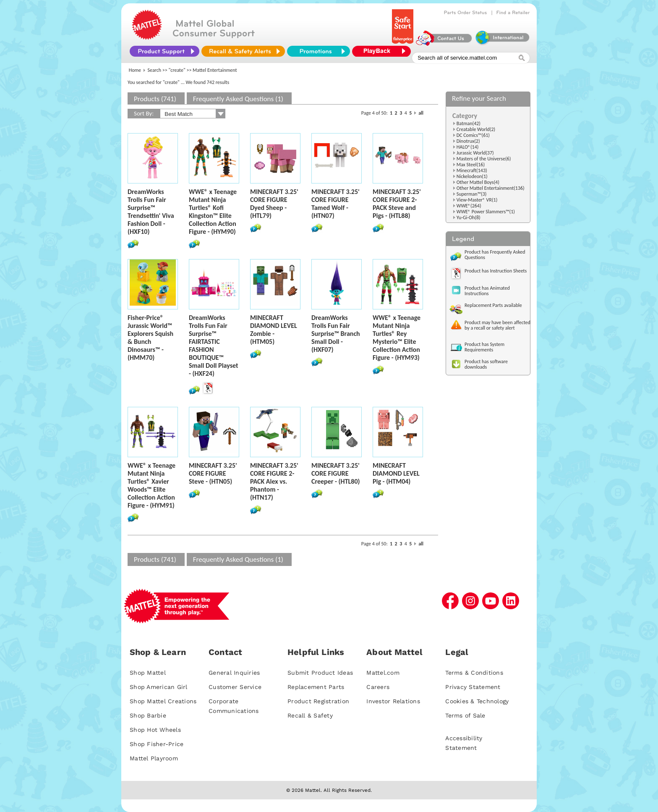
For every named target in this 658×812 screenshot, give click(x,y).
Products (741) (155, 99)
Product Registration (318, 701)
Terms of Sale (465, 715)
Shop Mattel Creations (163, 701)
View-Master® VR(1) (477, 200)
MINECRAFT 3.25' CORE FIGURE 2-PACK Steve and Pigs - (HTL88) (397, 204)
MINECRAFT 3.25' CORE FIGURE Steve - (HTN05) (213, 473)
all (421, 113)
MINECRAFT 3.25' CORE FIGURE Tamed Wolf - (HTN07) (336, 204)
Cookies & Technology (477, 701)
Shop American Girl (159, 687)
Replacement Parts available (493, 305)
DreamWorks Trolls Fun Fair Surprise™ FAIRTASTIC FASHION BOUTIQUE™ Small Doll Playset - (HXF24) (214, 346)
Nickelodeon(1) (472, 176)
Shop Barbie (148, 715)
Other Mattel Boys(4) (478, 182)
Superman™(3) (472, 194)
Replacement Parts (316, 687)
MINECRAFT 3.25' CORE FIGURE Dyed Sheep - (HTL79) (274, 204)
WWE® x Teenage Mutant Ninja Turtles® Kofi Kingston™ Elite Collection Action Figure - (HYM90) (213, 212)
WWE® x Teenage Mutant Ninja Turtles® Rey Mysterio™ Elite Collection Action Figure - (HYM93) (397, 338)
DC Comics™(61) (473, 135)
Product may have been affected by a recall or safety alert (497, 325)
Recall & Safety (310, 715)
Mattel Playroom (154, 758)
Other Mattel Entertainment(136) (491, 188)
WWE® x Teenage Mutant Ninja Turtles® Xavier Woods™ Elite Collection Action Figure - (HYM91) (151, 485)
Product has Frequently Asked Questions (495, 255)
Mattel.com (383, 673)
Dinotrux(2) (468, 141)
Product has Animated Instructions (487, 291)
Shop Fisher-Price (157, 744)
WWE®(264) (469, 206)
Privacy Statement (473, 687)
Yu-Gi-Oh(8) (469, 217)
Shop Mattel (148, 673)
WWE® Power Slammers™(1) (486, 212)
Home (135, 70)
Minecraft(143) (472, 170)
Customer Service (235, 687)
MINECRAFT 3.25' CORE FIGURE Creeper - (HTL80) (336, 473)
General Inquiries (234, 673)
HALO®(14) (468, 147)
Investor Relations (393, 701)
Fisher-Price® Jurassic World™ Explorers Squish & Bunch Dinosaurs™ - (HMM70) (150, 338)
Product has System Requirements (484, 347)
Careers (378, 687)
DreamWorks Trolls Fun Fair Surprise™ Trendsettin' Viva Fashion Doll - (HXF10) (151, 212)
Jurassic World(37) (475, 153)
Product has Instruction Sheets (496, 271)
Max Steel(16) (471, 165)
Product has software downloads (486, 364)
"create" (177, 70)
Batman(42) (469, 123)
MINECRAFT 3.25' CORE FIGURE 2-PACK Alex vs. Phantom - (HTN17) (274, 481)
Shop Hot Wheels (155, 730)
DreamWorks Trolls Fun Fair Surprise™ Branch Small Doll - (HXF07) (336, 334)
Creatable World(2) (476, 129)
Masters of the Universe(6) (484, 159)
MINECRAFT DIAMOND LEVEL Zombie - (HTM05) (274, 330)
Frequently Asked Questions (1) (238, 99)
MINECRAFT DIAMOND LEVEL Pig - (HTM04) (396, 473)
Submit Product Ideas (320, 673)
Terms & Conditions (474, 673)
